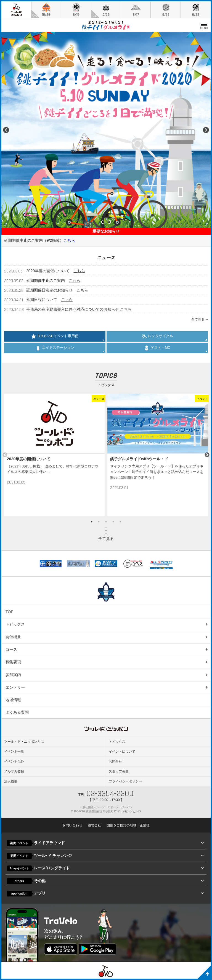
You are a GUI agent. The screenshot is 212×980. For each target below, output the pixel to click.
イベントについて (122, 752)
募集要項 (13, 662)
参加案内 (13, 675)
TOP (10, 612)
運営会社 (94, 825)
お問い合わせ (72, 825)
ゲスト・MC (157, 348)
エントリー (15, 687)
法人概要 (11, 781)
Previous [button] (5, 455)
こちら (69, 240)
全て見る (198, 319)
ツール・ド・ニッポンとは (24, 742)
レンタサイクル (157, 336)
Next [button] (207, 455)
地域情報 (13, 700)
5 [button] (120, 522)
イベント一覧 (14, 752)
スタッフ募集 (119, 771)
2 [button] (99, 522)
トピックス (15, 624)
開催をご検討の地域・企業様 (128, 825)
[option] (54, 455)
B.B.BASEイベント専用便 (55, 336)
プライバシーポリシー (125, 781)
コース (11, 649)
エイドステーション (55, 348)
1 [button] (92, 522)
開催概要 (13, 637)
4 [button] (113, 522)
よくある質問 (17, 712)
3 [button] (106, 522)
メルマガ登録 (14, 771)
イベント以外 (14, 761)
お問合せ (115, 761)
